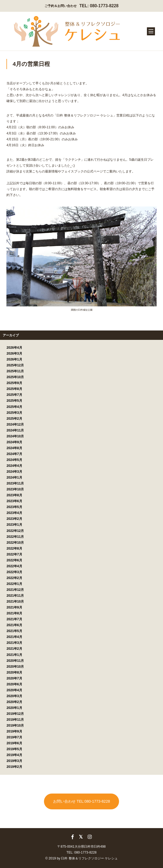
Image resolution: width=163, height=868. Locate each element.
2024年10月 (15, 436)
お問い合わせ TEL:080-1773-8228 (81, 801)
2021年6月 (14, 625)
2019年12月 (15, 714)
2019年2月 (14, 767)
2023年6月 (14, 501)
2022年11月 (15, 537)
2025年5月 (14, 401)
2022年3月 (14, 572)
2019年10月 (15, 726)
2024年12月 (15, 424)
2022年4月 (14, 566)
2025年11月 (15, 371)
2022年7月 (14, 554)
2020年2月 (14, 702)
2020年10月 (15, 667)
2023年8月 (14, 495)
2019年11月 (15, 720)
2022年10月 (15, 543)
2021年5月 (14, 631)
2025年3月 (14, 413)
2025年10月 (15, 377)
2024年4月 (14, 466)
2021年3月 (14, 643)
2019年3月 (14, 761)
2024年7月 (14, 454)
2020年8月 (14, 672)
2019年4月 (14, 755)
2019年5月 (14, 749)
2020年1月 (14, 708)
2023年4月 (14, 513)
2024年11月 (15, 430)
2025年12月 (15, 365)
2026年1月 (14, 359)
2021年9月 (14, 607)
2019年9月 (14, 731)
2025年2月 (14, 419)
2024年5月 (14, 460)
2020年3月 (14, 696)
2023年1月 (14, 525)
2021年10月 (15, 602)
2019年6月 (14, 743)
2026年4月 (14, 348)
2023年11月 (15, 483)
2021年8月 (14, 613)
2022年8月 (14, 548)
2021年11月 (15, 596)
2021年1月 (14, 655)
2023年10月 (15, 489)
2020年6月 (14, 684)
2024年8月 (14, 448)
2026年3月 (14, 354)
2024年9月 (14, 442)
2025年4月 (14, 407)
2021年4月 (14, 637)
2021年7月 (14, 619)
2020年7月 (14, 678)
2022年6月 (14, 560)
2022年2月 (14, 578)
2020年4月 (14, 690)
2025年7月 (14, 395)
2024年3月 (14, 472)
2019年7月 (14, 737)
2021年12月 (15, 590)
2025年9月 (14, 383)
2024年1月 (14, 478)
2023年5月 (14, 507)
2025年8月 (14, 389)
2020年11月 (15, 661)
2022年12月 (15, 531)
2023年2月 (14, 519)
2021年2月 (14, 649)
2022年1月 (14, 584)
